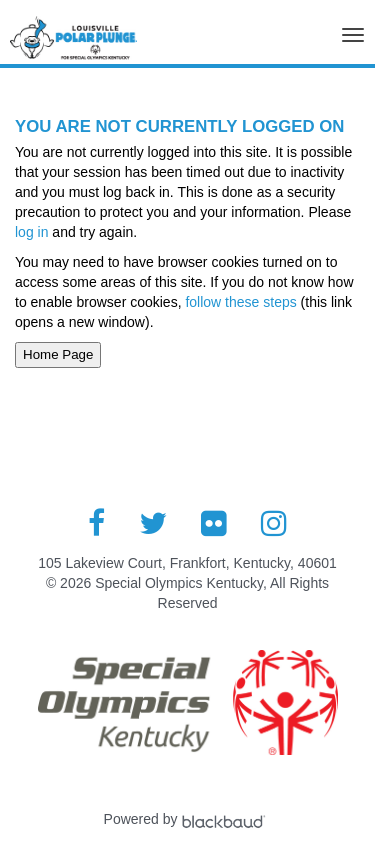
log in (31, 232)
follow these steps (241, 302)
